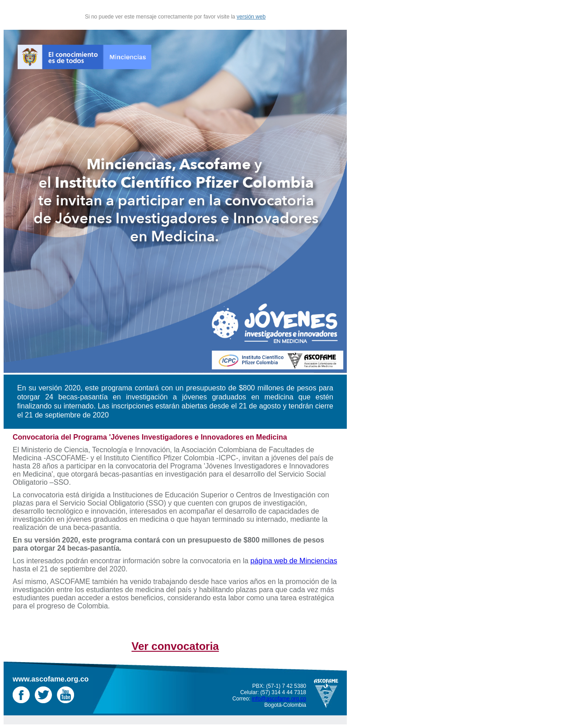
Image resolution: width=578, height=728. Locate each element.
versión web (251, 17)
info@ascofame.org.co (279, 699)
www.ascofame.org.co (51, 679)
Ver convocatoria (175, 646)
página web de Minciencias (294, 561)
